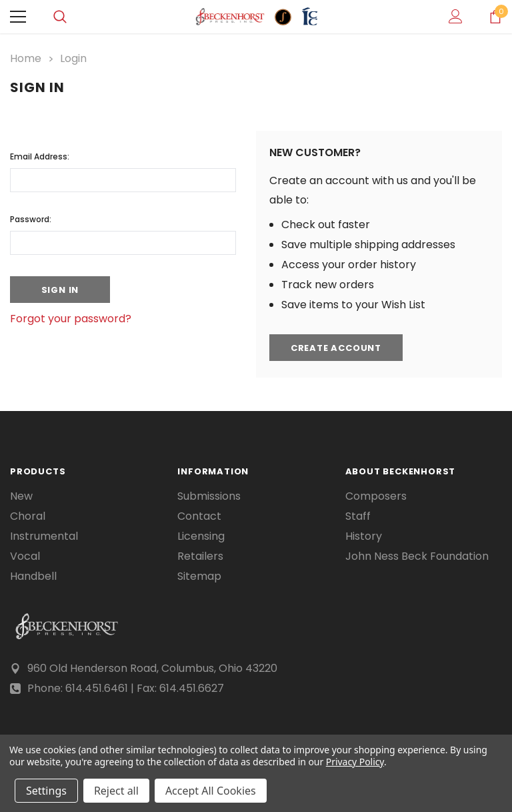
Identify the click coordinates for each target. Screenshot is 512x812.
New (21, 496)
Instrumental (44, 536)
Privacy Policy (355, 762)
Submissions (209, 496)
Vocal (25, 556)
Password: (31, 219)
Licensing (201, 536)
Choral (28, 516)
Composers (376, 496)
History (364, 536)
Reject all (116, 791)
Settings (46, 791)
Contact (199, 516)
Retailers (200, 556)
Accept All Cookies (211, 791)
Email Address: (40, 156)
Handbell (33, 576)
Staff (358, 516)
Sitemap (199, 576)
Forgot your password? (71, 319)
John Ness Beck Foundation (417, 556)
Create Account (336, 348)
